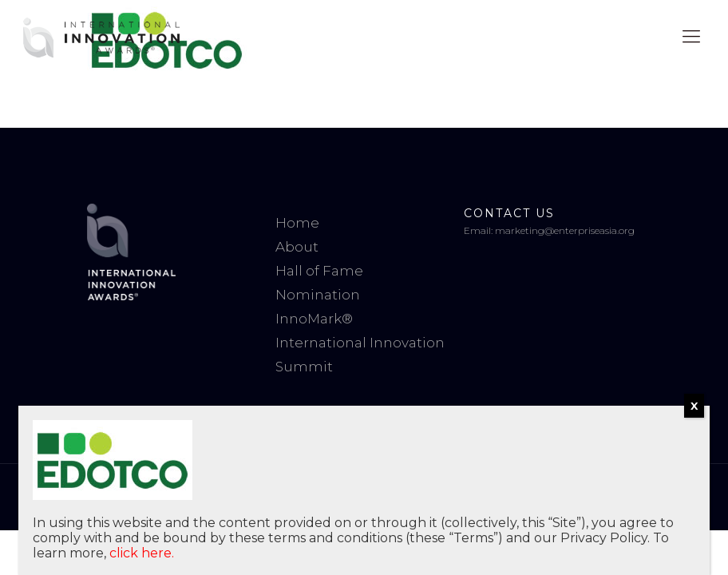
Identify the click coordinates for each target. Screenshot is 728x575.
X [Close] (694, 406)
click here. (142, 553)
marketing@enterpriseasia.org (565, 230)
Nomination (318, 295)
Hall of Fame (319, 271)
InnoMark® (314, 319)
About (297, 247)
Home (297, 223)
